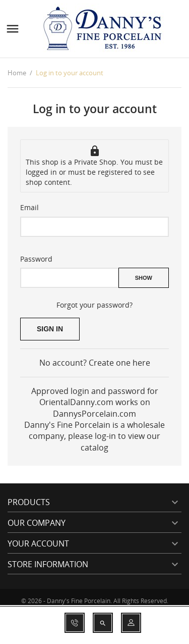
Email (29, 207)
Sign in (50, 329)
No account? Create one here (95, 363)
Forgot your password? (94, 305)
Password (36, 259)
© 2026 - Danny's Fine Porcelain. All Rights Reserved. (95, 601)
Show (144, 278)
